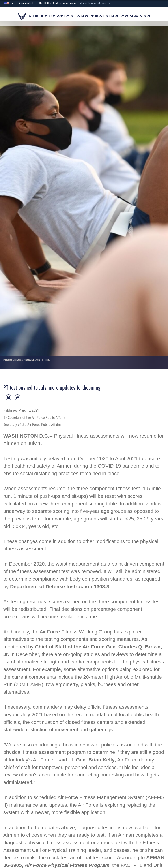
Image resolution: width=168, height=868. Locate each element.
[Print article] (9, 397)
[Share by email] (17, 397)
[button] (95, 4)
